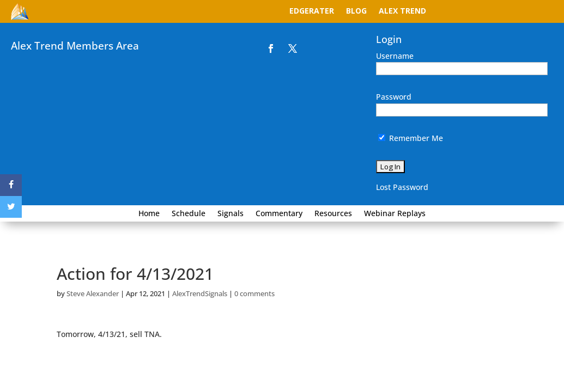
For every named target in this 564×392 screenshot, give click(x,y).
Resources (333, 214)
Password (394, 97)
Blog (356, 11)
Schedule (189, 214)
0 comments (254, 293)
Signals (231, 214)
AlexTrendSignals (200, 293)
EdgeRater (312, 11)
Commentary (279, 214)
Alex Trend (402, 11)
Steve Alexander (93, 293)
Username (395, 56)
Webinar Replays (395, 214)
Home (149, 214)
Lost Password (402, 187)
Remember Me (411, 138)
